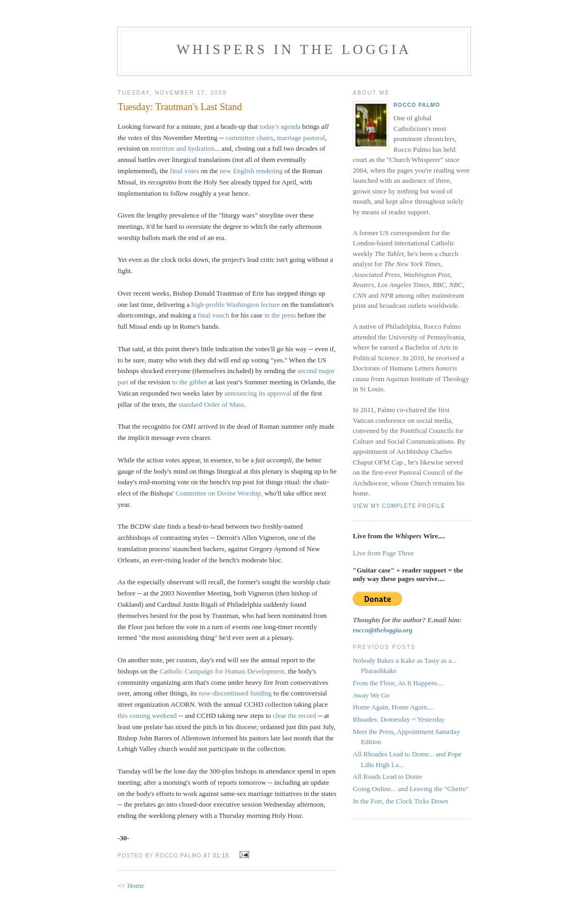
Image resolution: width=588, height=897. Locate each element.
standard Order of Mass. (212, 404)
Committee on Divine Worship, (219, 493)
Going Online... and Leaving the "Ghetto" (411, 789)
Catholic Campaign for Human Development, (223, 671)
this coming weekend (147, 716)
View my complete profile (399, 506)
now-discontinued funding (235, 693)
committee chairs (249, 138)
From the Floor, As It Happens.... (399, 683)
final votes (185, 171)
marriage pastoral (301, 138)
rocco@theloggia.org (383, 630)
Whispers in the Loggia (294, 49)
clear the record (294, 716)
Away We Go (371, 695)
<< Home (131, 886)
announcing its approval (258, 393)
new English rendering (251, 171)
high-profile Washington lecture (236, 304)
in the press (280, 315)
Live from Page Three (383, 553)
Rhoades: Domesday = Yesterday (399, 719)
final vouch (214, 315)
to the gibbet (189, 382)
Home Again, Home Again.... (393, 707)
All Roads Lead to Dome (388, 776)
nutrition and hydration (182, 148)
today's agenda (280, 126)
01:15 (221, 856)
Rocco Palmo (417, 105)
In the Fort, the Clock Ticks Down (400, 801)
